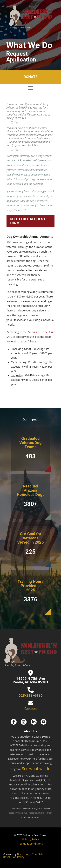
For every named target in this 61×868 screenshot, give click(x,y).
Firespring (23, 854)
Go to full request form (28, 221)
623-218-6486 (31, 695)
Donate (30, 77)
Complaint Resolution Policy (24, 856)
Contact (30, 709)
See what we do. (37, 768)
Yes (14, 122)
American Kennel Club (41, 332)
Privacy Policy (31, 839)
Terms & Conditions (31, 844)
